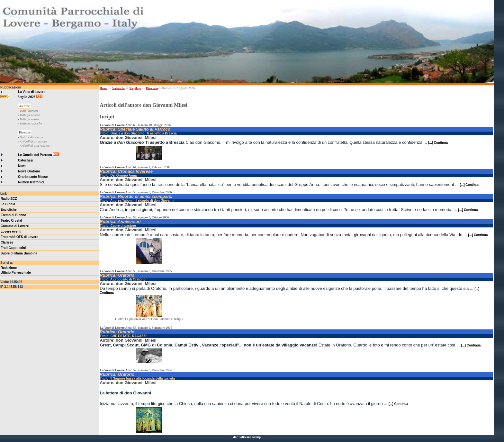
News (22, 166)
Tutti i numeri (29, 111)
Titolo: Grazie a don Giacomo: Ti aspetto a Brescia (138, 133)
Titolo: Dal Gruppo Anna (118, 175)
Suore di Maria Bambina (19, 253)
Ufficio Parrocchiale (16, 273)
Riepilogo (135, 88)
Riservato (152, 88)
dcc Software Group (247, 437)
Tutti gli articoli (30, 115)
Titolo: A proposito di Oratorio (122, 279)
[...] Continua (438, 143)
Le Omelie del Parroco (35, 155)
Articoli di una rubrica (35, 146)
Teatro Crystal (11, 221)
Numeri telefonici (31, 182)
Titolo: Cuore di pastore (118, 226)
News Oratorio (29, 171)
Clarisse (7, 242)
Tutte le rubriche (31, 124)
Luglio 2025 (27, 97)
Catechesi (26, 160)
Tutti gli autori (29, 119)
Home (103, 88)
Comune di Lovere (15, 226)
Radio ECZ (9, 199)
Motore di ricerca (31, 137)
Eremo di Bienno (13, 215)
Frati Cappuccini (13, 248)
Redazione (9, 268)
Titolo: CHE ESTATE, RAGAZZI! (123, 336)
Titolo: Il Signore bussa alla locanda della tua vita (137, 378)
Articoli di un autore (33, 142)
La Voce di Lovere (32, 92)
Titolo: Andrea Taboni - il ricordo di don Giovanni (137, 201)
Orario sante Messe (33, 177)
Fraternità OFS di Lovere (19, 237)
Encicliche (9, 210)
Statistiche (118, 88)
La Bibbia (8, 204)
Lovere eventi (11, 231)
